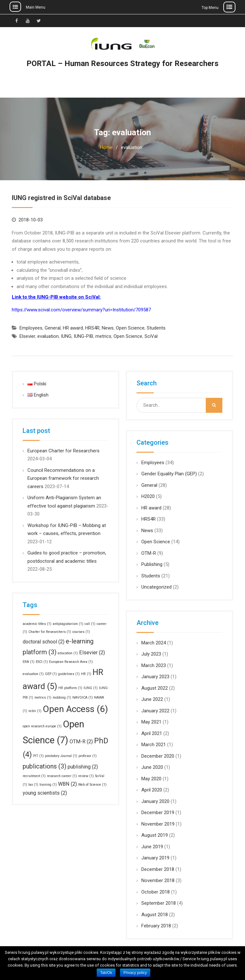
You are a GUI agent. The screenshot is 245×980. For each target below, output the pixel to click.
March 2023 (154, 665)
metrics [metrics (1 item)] (43, 698)
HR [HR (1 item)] (86, 674)
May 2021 (151, 722)
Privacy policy (135, 973)
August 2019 (155, 835)
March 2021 (154, 745)
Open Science (130, 328)
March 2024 (154, 643)
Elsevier (27, 336)
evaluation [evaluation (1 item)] (33, 674)
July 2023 (151, 654)
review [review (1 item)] (86, 776)
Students (156, 328)
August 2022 (155, 688)
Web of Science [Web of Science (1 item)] (92, 785)
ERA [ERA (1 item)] (29, 662)
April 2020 (152, 790)
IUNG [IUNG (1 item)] (91, 688)
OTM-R (149, 553)
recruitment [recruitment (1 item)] (34, 776)
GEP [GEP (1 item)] (51, 674)
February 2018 (156, 926)
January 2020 (155, 801)
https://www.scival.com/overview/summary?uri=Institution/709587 (81, 310)
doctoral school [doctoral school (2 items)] (44, 642)
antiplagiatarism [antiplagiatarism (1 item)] (68, 624)
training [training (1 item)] (48, 785)
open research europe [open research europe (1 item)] (42, 726)
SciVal (151, 336)
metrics (103, 336)
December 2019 (158, 813)
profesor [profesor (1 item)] (88, 756)
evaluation (48, 336)
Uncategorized (156, 587)
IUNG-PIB (83, 336)
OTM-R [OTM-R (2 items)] (81, 742)
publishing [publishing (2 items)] (83, 767)
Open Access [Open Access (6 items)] (75, 709)
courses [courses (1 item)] (81, 632)
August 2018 (155, 915)
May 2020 (151, 779)
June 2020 (152, 767)
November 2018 (158, 880)
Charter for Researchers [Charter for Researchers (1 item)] (50, 632)
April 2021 (152, 733)
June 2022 (152, 699)
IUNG (66, 336)
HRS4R (92, 328)
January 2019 (155, 858)
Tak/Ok (106, 973)
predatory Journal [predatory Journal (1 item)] (61, 756)
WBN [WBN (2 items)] (67, 784)
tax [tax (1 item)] (33, 785)
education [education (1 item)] (68, 653)
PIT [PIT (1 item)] (38, 756)
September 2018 (159, 903)
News (108, 328)
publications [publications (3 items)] (45, 766)
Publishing (152, 564)
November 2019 (158, 824)
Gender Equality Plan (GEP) (169, 474)
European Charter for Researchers (63, 451)
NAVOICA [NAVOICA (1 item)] (83, 698)
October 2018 (156, 892)
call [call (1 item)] (90, 624)
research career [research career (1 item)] (62, 776)
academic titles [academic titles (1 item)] (37, 624)
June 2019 (152, 847)
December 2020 (158, 756)
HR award (73, 328)
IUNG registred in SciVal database (61, 198)
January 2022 (155, 711)
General (53, 328)
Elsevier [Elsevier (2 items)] (92, 653)
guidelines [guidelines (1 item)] (69, 674)
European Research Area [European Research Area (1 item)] (71, 662)
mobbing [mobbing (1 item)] (62, 698)
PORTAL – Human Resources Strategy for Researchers (122, 63)
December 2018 (158, 869)
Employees (31, 328)
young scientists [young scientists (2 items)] (45, 793)
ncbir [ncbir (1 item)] (35, 711)
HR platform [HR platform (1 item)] (70, 688)
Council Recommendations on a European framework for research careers (63, 478)
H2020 (148, 496)
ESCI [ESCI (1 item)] (42, 662)
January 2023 (155, 677)
